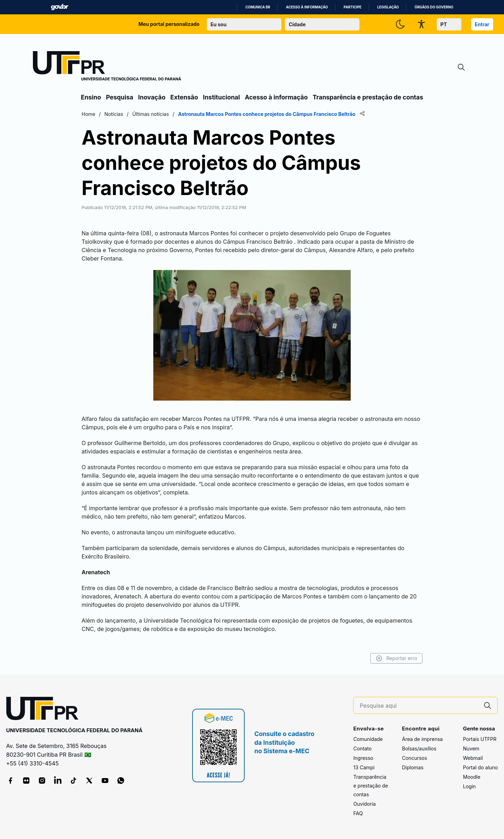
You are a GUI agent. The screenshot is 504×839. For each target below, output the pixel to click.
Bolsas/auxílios (419, 748)
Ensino (91, 97)
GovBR (59, 7)
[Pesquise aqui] (419, 706)
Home (88, 114)
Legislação (388, 7)
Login (470, 786)
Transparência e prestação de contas (368, 97)
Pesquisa (120, 97)
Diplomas (412, 767)
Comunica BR (258, 7)
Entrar (482, 24)
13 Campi (364, 767)
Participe (353, 7)
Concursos (414, 758)
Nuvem (471, 748)
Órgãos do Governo (434, 7)
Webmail (473, 758)
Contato (362, 748)
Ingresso (363, 758)
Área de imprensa (422, 739)
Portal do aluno (481, 767)
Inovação (152, 97)
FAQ (358, 813)
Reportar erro (396, 658)
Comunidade (368, 739)
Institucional (222, 97)
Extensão (184, 97)
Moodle (472, 777)
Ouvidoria (364, 804)
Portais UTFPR (480, 739)
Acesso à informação (307, 7)
